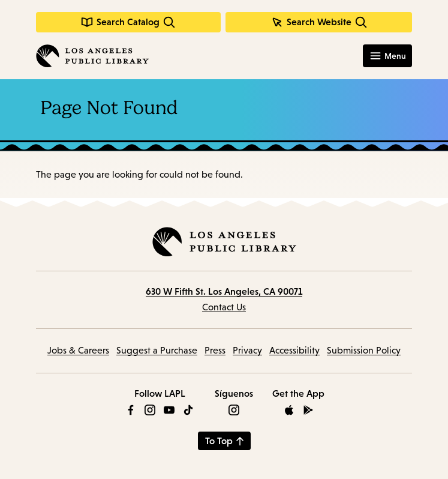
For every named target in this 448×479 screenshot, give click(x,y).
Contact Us (224, 307)
